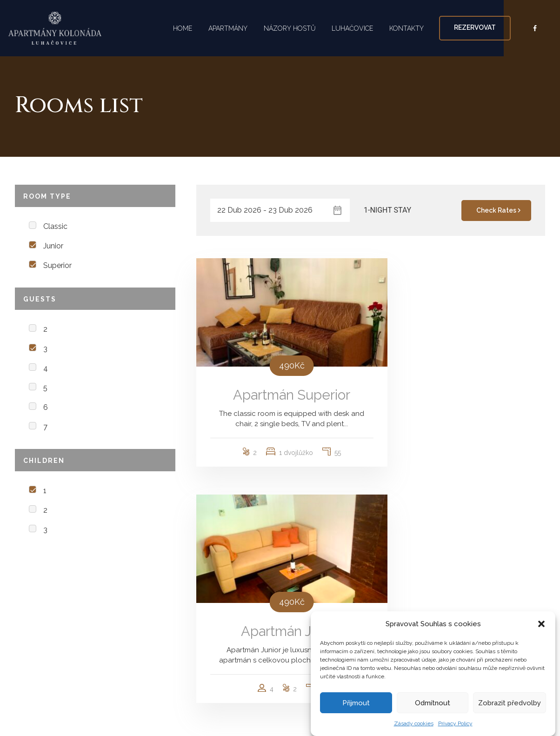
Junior (53, 246)
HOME (178, 28)
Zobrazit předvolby (510, 703)
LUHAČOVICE (356, 28)
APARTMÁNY (226, 28)
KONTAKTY (412, 28)
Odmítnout (433, 703)
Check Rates (500, 210)
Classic (55, 226)
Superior (57, 265)
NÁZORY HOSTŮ (290, 28)
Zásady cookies (414, 723)
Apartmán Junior (461, 381)
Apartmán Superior (280, 381)
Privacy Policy (455, 723)
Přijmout (356, 703)
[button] (541, 624)
